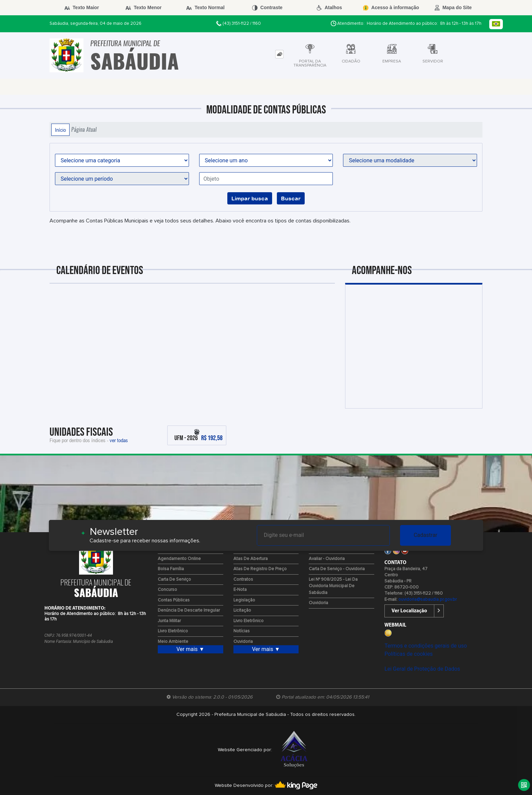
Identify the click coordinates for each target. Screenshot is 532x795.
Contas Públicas (174, 600)
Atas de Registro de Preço (260, 569)
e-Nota (240, 590)
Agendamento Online (179, 559)
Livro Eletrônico (173, 631)
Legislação (244, 600)
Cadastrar (425, 535)
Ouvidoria (243, 642)
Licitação (242, 610)
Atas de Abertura (251, 559)
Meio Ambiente (173, 642)
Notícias (242, 631)
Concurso (167, 590)
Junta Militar (169, 621)
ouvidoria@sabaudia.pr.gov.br (427, 600)
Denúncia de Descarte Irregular (189, 610)
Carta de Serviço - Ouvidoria (337, 569)
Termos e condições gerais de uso (426, 646)
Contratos (243, 580)
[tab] (279, 54)
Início (60, 130)
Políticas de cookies (408, 654)
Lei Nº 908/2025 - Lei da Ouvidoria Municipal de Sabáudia (333, 586)
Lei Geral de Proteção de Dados (422, 669)
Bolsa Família (171, 569)
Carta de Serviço (174, 580)
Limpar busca (250, 198)
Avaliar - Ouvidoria (327, 559)
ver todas (119, 440)
